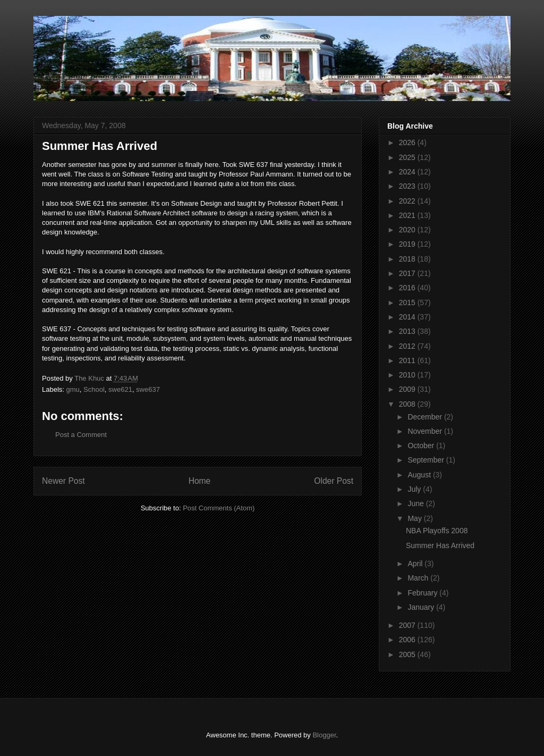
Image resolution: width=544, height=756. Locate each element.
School (94, 389)
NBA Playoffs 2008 (437, 531)
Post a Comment (81, 435)
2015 (408, 303)
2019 (408, 244)
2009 (408, 389)
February (423, 593)
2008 (408, 404)
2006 (408, 640)
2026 (408, 142)
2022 (408, 201)
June (416, 503)
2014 (408, 317)
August (420, 475)
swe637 (148, 389)
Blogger (324, 735)
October (422, 446)
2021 (408, 215)
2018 (408, 259)
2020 (408, 230)
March (419, 578)
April (416, 564)
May (415, 518)
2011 (408, 360)
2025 (408, 157)
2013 (408, 331)
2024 (408, 172)
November (426, 431)
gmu (73, 389)
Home (200, 481)
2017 (408, 273)
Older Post (334, 481)
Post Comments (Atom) (219, 508)
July (415, 489)
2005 (408, 654)
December (426, 417)
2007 (408, 625)
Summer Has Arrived (440, 545)
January (422, 607)
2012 (408, 346)
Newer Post (63, 481)
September (427, 460)
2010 (408, 375)
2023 (408, 186)
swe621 (120, 389)
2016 (408, 288)
